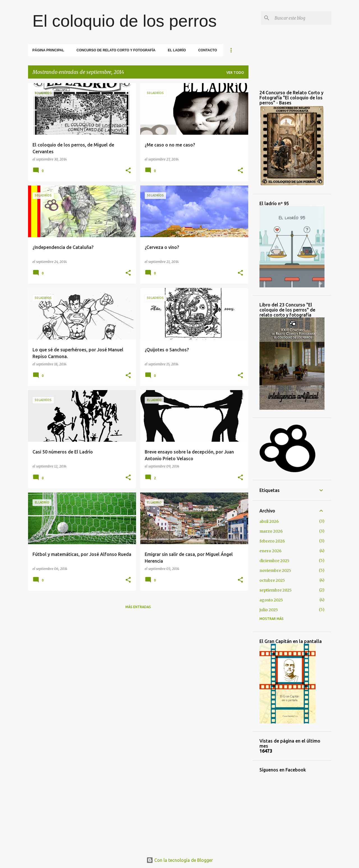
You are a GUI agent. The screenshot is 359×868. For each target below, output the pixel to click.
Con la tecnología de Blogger (180, 860)
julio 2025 (269, 610)
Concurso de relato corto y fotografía (116, 50)
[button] (128, 171)
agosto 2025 (271, 600)
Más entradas (138, 607)
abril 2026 (269, 521)
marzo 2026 (271, 531)
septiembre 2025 (276, 590)
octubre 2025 (272, 580)
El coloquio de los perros (125, 21)
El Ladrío (177, 50)
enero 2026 (271, 551)
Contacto (208, 50)
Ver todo (235, 73)
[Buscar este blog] (302, 18)
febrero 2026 (272, 541)
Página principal (48, 50)
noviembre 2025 (275, 571)
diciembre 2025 (274, 561)
